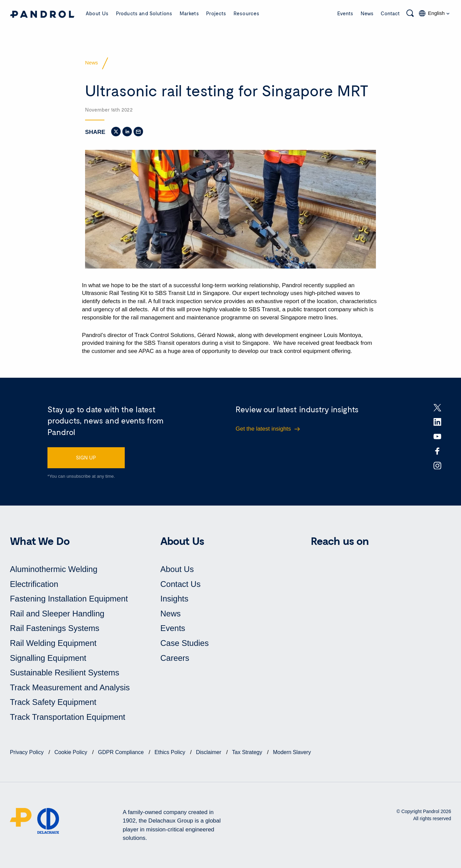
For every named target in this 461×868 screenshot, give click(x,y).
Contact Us (181, 584)
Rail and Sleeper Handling (57, 614)
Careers (175, 658)
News (367, 13)
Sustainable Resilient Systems (65, 673)
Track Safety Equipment (53, 702)
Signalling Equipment (48, 658)
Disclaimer (209, 752)
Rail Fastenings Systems (55, 628)
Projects (216, 13)
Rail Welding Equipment (53, 643)
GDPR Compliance (122, 752)
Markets (189, 13)
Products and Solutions (144, 13)
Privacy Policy (27, 752)
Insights (174, 599)
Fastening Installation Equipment (69, 599)
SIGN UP (86, 457)
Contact (390, 13)
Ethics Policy (171, 752)
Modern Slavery (292, 752)
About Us (97, 13)
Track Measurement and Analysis (70, 687)
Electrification (34, 584)
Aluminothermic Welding (54, 569)
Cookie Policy (71, 752)
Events (345, 13)
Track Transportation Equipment (67, 717)
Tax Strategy (248, 752)
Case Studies (185, 643)
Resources (246, 13)
